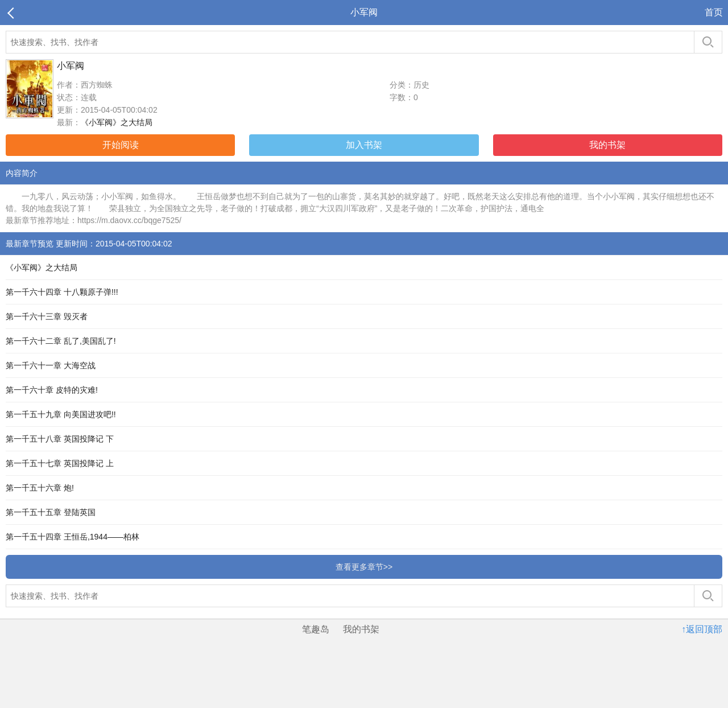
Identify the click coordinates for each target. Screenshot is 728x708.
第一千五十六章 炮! (40, 488)
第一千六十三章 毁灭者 (47, 316)
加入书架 (364, 145)
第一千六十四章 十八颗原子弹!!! (62, 292)
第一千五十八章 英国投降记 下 (60, 439)
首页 (714, 12)
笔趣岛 (316, 629)
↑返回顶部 (702, 629)
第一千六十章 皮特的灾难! (52, 390)
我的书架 (607, 145)
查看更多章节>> (364, 567)
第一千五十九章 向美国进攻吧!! (61, 414)
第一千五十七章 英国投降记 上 (60, 463)
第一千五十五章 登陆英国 (51, 512)
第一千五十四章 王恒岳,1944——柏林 (73, 537)
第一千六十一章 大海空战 (51, 365)
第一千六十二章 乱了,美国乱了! (61, 341)
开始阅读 (121, 145)
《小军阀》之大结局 (117, 122)
